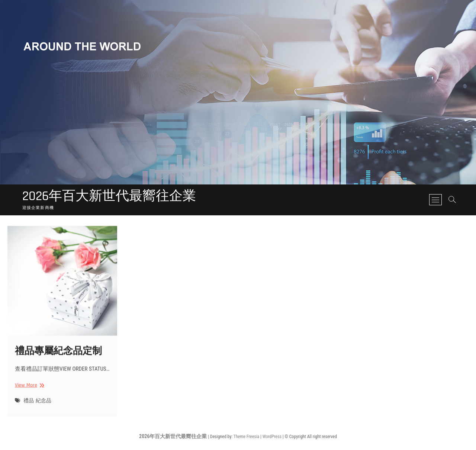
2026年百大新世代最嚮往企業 (109, 196)
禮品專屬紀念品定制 (58, 356)
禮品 (29, 406)
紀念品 (44, 406)
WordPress (272, 437)
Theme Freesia (246, 437)
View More (28, 391)
